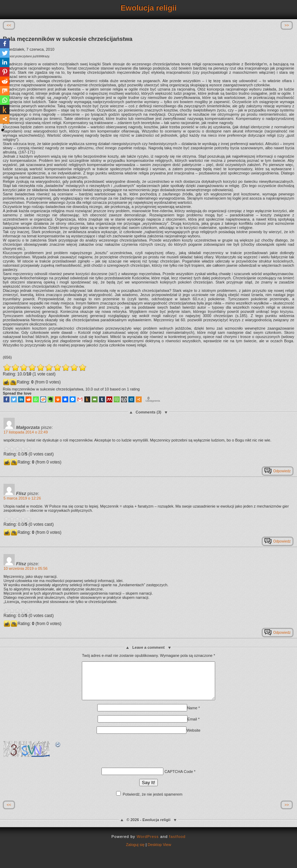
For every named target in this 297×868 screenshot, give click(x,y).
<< (9, 25)
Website (193, 738)
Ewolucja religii (148, 8)
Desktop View (159, 852)
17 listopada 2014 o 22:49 (26, 432)
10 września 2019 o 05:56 (26, 568)
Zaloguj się (135, 852)
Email (192, 726)
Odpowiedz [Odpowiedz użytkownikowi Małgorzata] (282, 471)
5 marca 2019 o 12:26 (22, 498)
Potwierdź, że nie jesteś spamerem (149, 802)
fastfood (177, 844)
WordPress (148, 844)
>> (287, 25)
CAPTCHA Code (179, 779)
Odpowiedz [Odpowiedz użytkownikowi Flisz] (282, 541)
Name (192, 715)
